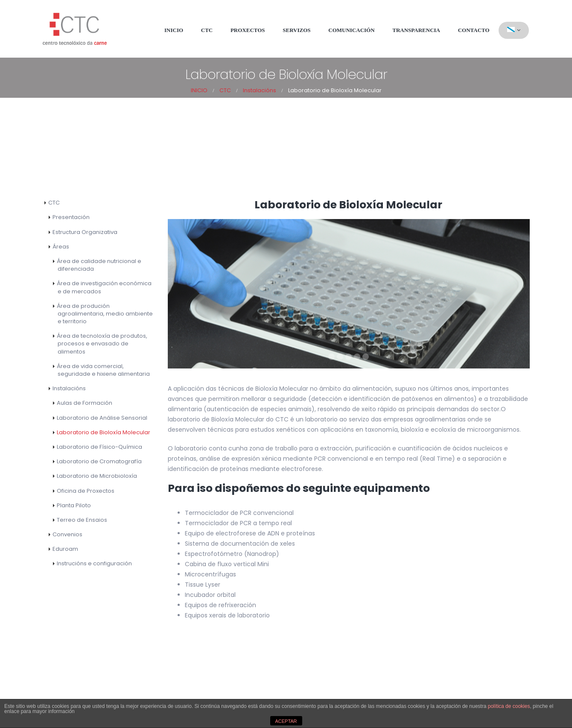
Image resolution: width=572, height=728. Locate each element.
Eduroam (65, 549)
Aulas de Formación (85, 403)
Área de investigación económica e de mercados (104, 287)
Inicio (174, 30)
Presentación (71, 217)
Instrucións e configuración (94, 563)
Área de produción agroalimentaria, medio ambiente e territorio (105, 314)
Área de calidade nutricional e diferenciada (99, 265)
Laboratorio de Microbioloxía (97, 476)
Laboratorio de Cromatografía (99, 461)
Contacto (474, 30)
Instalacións (69, 388)
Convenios (67, 534)
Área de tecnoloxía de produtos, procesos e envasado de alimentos (102, 344)
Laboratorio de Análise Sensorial (102, 418)
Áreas (61, 247)
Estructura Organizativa (85, 232)
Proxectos (248, 30)
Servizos (296, 30)
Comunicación (351, 30)
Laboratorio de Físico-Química (99, 447)
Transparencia (416, 30)
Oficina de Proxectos (86, 491)
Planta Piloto (74, 505)
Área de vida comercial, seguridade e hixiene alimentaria (103, 370)
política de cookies (509, 706)
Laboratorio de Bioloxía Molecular (104, 432)
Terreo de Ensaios (82, 520)
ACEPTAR (286, 721)
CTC (207, 30)
